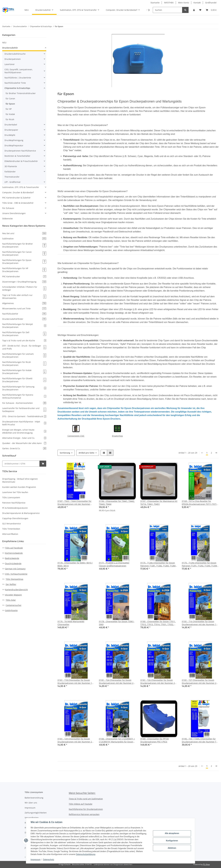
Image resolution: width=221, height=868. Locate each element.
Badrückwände (12, 558)
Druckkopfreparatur (14, 145)
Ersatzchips (117, 436)
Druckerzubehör (10, 48)
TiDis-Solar (11, 600)
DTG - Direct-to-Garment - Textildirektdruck (24, 416)
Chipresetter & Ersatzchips (17, 88)
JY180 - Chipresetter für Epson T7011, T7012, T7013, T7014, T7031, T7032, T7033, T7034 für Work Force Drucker (158, 623)
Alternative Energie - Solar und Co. (24, 438)
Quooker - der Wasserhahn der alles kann (24, 443)
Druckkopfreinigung (14, 140)
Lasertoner (10, 64)
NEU (4, 43)
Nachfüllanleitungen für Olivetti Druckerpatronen (24, 380)
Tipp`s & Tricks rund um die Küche (24, 341)
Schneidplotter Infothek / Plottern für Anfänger (24, 288)
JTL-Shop (206, 864)
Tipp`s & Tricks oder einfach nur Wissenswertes (24, 297)
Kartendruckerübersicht (16, 590)
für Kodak (10, 114)
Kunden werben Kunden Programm (19, 487)
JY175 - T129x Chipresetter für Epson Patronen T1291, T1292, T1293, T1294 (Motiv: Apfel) (199, 564)
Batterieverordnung (34, 798)
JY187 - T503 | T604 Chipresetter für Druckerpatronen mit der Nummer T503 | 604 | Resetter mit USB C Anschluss (74, 503)
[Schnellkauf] (21, 464)
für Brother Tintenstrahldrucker (21, 93)
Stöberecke (7, 219)
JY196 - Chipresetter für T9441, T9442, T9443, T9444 (117, 503)
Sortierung (65, 453)
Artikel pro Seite (86, 453)
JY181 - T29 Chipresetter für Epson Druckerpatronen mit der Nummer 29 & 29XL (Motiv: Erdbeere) (75, 740)
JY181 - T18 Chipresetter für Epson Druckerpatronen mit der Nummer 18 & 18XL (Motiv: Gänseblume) (75, 682)
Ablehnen (172, 848)
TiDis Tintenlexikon (11, 529)
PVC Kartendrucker (24, 276)
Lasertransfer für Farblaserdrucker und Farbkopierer (24, 410)
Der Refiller (11, 584)
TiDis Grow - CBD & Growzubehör (18, 203)
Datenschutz (49, 860)
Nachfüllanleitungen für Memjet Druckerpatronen (24, 326)
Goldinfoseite (11, 610)
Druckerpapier (11, 130)
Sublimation (24, 239)
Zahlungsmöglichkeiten (36, 813)
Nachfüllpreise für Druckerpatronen (86, 809)
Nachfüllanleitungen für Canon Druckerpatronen (24, 253)
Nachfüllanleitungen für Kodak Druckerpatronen (24, 372)
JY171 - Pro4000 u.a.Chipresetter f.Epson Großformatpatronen (114, 564)
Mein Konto (184, 3)
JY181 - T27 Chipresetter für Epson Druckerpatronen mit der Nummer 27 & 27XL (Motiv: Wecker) (200, 682)
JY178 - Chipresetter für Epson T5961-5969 (117, 623)
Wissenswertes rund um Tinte (24, 308)
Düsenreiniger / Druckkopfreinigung (24, 282)
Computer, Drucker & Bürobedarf (18, 192)
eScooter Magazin (13, 595)
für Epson (10, 104)
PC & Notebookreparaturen (15, 508)
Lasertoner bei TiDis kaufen (15, 492)
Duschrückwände (13, 563)
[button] (194, 10)
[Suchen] (168, 10)
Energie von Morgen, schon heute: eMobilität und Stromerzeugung (24, 431)
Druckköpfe (10, 135)
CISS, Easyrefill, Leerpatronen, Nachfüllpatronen (19, 71)
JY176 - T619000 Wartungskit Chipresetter (71, 623)
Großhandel (211, 3)
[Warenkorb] (211, 10)
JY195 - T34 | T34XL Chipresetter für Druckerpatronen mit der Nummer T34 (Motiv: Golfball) (200, 740)
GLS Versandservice (11, 524)
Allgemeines (24, 303)
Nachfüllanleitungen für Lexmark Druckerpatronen (24, 355)
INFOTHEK (169, 3)
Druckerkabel (11, 125)
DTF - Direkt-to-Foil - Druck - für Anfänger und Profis (24, 347)
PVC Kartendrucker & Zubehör (16, 198)
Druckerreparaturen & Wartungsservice (21, 513)
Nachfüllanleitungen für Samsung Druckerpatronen (24, 388)
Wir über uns (31, 803)
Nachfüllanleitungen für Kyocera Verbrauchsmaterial (24, 396)
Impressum (30, 808)
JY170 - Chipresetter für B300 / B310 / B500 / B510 (75, 564)
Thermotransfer (12, 177)
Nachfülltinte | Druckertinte (18, 78)
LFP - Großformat (12, 182)
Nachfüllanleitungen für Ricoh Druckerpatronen (24, 364)
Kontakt (197, 3)
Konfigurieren (172, 841)
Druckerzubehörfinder (24, 319)
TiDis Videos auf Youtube (81, 804)
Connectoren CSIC (76, 436)
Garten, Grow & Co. (24, 448)
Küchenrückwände (14, 553)
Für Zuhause (8, 208)
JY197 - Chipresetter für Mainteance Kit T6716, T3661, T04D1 (159, 503)
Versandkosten (32, 818)
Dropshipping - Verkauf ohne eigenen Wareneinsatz (20, 480)
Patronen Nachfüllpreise (14, 503)
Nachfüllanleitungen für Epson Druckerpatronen (24, 262)
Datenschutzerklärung (86, 854)
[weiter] (216, 453)
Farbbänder (10, 172)
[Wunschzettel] (200, 10)
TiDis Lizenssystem (11, 497)
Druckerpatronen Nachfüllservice (20, 151)
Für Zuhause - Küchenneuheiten (24, 403)
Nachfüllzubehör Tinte (15, 83)
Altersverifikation (10, 534)
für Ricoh (10, 119)
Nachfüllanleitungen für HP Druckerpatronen (24, 270)
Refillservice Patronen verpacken (84, 814)
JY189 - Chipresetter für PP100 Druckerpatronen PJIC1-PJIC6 (155, 740)
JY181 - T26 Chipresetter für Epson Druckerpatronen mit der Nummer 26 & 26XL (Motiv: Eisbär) (158, 682)
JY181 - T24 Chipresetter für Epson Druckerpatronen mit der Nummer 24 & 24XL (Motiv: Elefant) (117, 682)
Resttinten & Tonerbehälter (17, 156)
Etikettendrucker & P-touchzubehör (21, 161)
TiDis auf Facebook (14, 548)
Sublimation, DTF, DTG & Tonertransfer (21, 187)
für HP (9, 109)
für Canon (10, 99)
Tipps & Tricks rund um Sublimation (86, 799)
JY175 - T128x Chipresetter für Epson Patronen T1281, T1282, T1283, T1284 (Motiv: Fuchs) (158, 564)
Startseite (155, 3)
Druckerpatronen (13, 59)
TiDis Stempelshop (14, 579)
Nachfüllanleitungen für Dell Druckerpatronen (24, 334)
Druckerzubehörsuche (15, 54)
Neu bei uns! (24, 233)
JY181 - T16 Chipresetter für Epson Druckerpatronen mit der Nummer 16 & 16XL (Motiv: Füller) (200, 623)
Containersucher (14, 605)
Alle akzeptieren (172, 833)
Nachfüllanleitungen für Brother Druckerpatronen (24, 245)
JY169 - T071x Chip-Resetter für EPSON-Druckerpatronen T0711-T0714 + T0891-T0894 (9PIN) (200, 503)
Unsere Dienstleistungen (14, 213)
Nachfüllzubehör (24, 314)
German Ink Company (15, 569)
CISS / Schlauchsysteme (16, 574)
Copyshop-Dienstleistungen (15, 518)
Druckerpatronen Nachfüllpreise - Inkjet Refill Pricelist (24, 423)
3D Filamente (11, 166)
